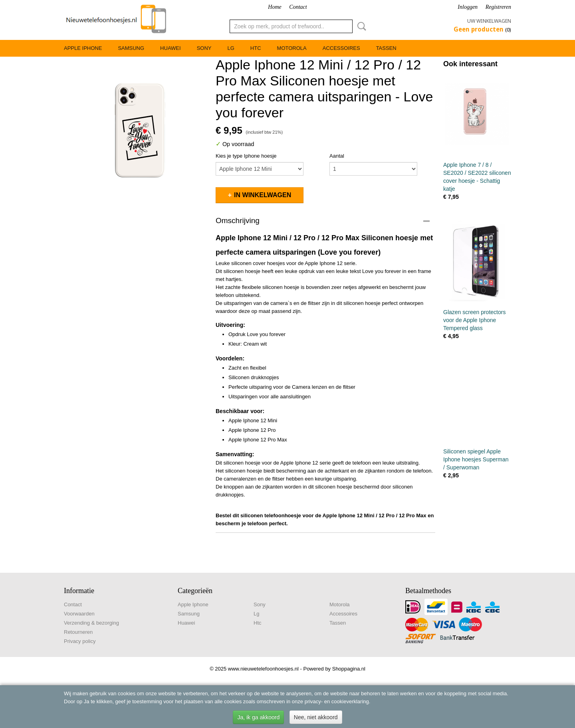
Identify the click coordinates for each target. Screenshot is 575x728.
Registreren (498, 7)
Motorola (292, 48)
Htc (256, 48)
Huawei (171, 48)
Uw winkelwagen (489, 21)
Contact (298, 7)
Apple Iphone (83, 48)
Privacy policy (80, 641)
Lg (231, 48)
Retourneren (78, 632)
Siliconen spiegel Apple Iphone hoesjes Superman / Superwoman (476, 459)
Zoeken (360, 26)
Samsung (131, 48)
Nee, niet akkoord (316, 717)
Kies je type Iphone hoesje (246, 156)
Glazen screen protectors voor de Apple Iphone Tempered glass (474, 320)
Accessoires (341, 48)
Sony (204, 48)
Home (275, 7)
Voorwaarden (79, 614)
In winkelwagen (263, 195)
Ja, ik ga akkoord (258, 717)
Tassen (386, 48)
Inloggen (468, 7)
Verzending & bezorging (91, 623)
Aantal (337, 156)
